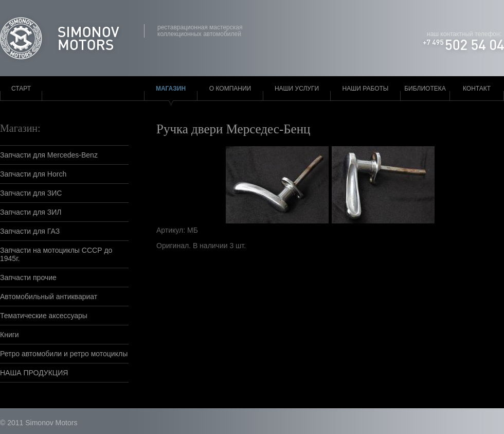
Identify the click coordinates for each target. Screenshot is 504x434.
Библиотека (425, 89)
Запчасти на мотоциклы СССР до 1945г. (56, 254)
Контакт (477, 89)
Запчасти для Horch (33, 174)
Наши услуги (297, 89)
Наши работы (366, 89)
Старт (21, 89)
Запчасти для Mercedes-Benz (49, 155)
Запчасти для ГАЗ (30, 231)
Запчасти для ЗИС (31, 193)
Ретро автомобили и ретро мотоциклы (64, 354)
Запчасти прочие (28, 277)
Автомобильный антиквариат (49, 297)
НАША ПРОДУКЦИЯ (34, 373)
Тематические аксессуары (44, 316)
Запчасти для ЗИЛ (31, 212)
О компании (230, 89)
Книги (10, 335)
